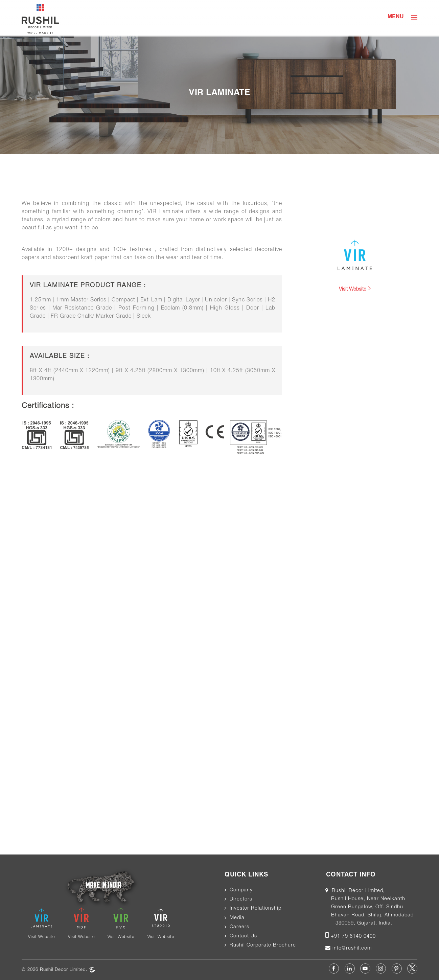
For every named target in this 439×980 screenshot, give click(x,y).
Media (237, 918)
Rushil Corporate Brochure (263, 945)
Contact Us (243, 936)
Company (241, 890)
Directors (241, 899)
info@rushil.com (351, 949)
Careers (239, 927)
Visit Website (355, 289)
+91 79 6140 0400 (353, 937)
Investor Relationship (256, 909)
